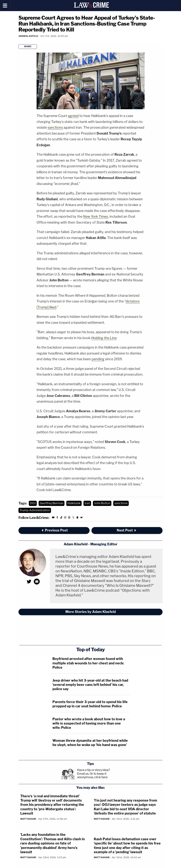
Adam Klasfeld (28, 36)
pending (98, 359)
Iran (87, 503)
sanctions (55, 127)
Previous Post (54, 530)
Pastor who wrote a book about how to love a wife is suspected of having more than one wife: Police (89, 723)
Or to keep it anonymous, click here (92, 775)
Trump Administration (35, 510)
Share (28, 46)
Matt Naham (28, 819)
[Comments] (19, 41)
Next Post (127, 530)
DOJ (33, 503)
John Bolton (102, 503)
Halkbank (74, 503)
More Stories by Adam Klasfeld (91, 612)
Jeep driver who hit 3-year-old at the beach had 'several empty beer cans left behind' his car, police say (90, 685)
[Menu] (5, 6)
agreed (73, 116)
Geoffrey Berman (52, 503)
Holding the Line (104, 338)
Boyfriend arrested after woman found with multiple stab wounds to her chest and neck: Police (88, 663)
